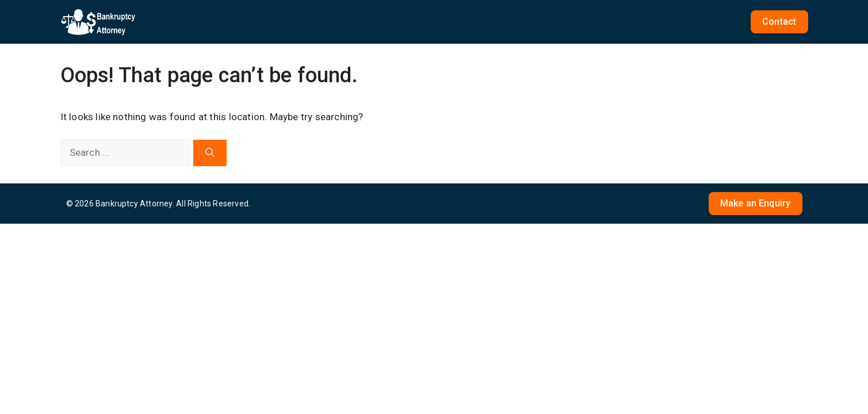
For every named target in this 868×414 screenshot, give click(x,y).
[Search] (210, 153)
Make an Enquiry (756, 203)
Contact (779, 22)
